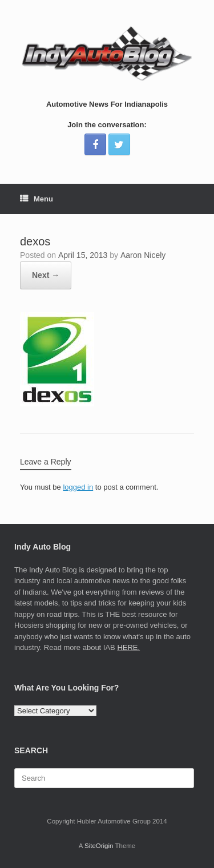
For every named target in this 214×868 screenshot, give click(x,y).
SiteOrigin (99, 846)
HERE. (128, 647)
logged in (78, 487)
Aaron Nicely (143, 255)
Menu (37, 199)
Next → (46, 275)
